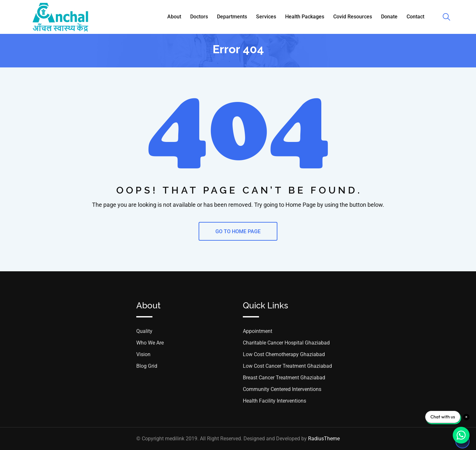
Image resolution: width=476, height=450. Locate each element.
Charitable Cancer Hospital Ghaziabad (286, 343)
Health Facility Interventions (274, 401)
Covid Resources (353, 17)
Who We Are (150, 343)
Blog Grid (147, 366)
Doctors (199, 17)
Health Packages (305, 17)
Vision (143, 354)
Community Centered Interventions (282, 389)
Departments (232, 17)
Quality (144, 331)
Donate (389, 17)
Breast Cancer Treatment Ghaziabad (284, 378)
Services (266, 17)
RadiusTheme (324, 439)
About (174, 17)
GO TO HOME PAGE (238, 231)
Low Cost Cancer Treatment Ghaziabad (287, 366)
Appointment (258, 331)
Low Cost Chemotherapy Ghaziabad (284, 354)
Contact (415, 17)
